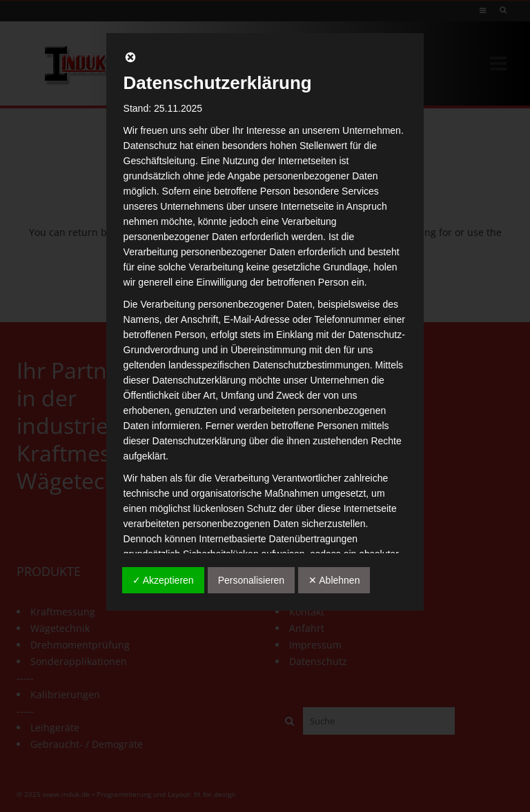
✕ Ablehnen (334, 580)
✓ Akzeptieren (163, 580)
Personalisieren (252, 580)
